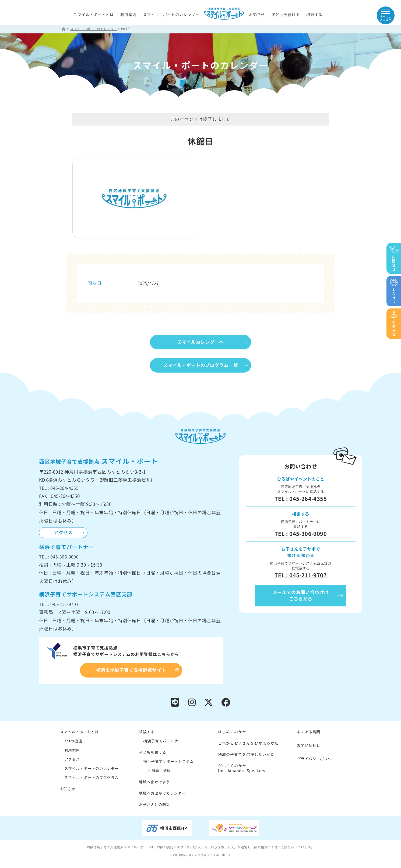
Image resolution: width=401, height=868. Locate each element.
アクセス (63, 533)
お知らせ (257, 15)
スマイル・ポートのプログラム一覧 (200, 365)
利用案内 (128, 15)
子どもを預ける (286, 15)
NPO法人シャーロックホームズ (210, 847)
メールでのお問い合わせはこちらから (301, 596)
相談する (314, 15)
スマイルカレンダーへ (200, 342)
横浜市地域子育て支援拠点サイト (131, 670)
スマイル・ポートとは (94, 15)
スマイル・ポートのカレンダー (171, 15)
